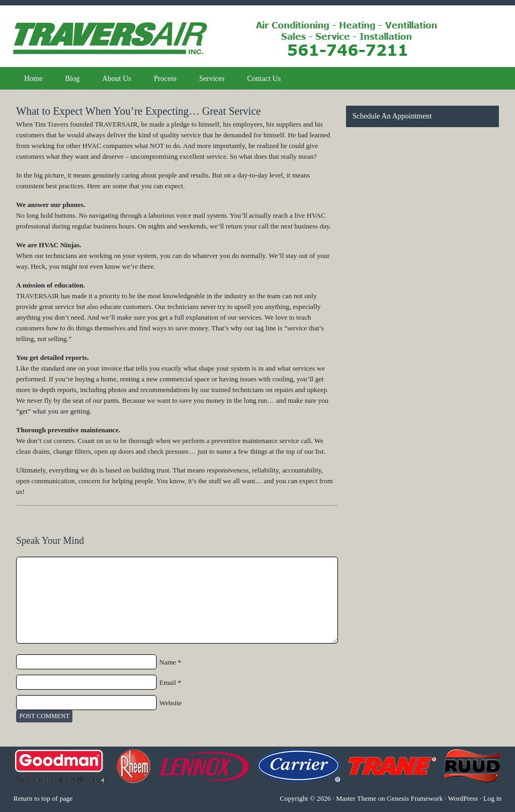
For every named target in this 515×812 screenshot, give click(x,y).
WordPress (463, 798)
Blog (72, 79)
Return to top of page (43, 798)
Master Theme (356, 798)
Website (171, 703)
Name (168, 662)
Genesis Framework (415, 798)
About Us (116, 79)
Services (212, 79)
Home (33, 79)
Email (168, 682)
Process (165, 79)
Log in (492, 798)
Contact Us (264, 79)
